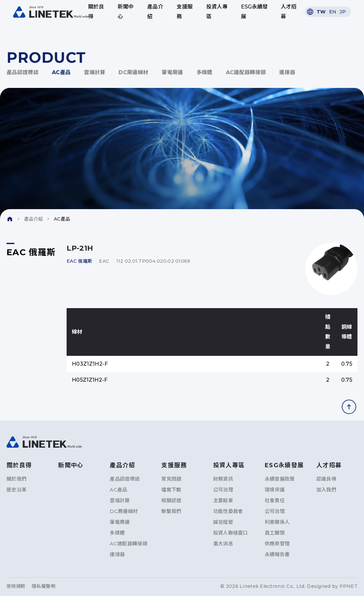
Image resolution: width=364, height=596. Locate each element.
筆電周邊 (172, 72)
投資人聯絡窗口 (231, 533)
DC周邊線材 (133, 72)
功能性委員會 (228, 511)
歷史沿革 (16, 490)
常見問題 (171, 479)
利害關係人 (277, 522)
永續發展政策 (280, 479)
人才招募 (289, 12)
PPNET (348, 586)
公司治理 (223, 490)
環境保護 (275, 490)
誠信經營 (223, 522)
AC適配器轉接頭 (246, 72)
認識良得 (326, 479)
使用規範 (16, 586)
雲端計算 (95, 72)
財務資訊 (223, 479)
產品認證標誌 (23, 72)
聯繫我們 (171, 511)
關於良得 (96, 12)
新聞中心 (126, 12)
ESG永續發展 (254, 12)
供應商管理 (277, 544)
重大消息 (223, 544)
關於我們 (16, 479)
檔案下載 (171, 490)
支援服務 (185, 12)
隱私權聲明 (43, 586)
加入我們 (326, 490)
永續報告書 (277, 554)
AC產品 (61, 72)
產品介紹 (155, 12)
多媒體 (205, 72)
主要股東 (223, 500)
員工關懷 (275, 533)
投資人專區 (217, 12)
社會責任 (275, 500)
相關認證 (171, 500)
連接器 (287, 72)
